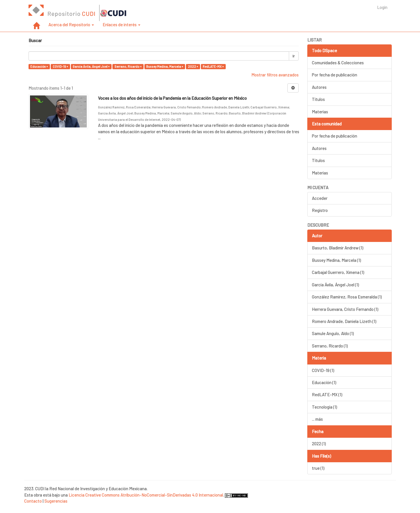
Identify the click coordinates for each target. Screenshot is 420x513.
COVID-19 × (60, 66)
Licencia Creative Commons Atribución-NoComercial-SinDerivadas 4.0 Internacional (146, 495)
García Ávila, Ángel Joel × (91, 66)
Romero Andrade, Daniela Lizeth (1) (344, 321)
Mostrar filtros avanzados (275, 75)
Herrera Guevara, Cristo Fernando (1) (345, 309)
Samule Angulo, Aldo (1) (333, 333)
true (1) (318, 468)
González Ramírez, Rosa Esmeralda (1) (347, 297)
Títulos (318, 99)
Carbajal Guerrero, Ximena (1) (338, 272)
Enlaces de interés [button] (122, 25)
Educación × (39, 66)
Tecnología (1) (324, 407)
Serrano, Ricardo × (128, 66)
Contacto (33, 501)
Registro (320, 210)
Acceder (320, 198)
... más (317, 419)
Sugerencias (56, 501)
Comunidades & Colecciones (338, 63)
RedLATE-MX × (213, 66)
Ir (294, 56)
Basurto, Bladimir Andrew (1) (338, 248)
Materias (320, 112)
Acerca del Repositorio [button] (71, 25)
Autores (319, 87)
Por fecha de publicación (335, 75)
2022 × (193, 66)
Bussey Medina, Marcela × (165, 66)
